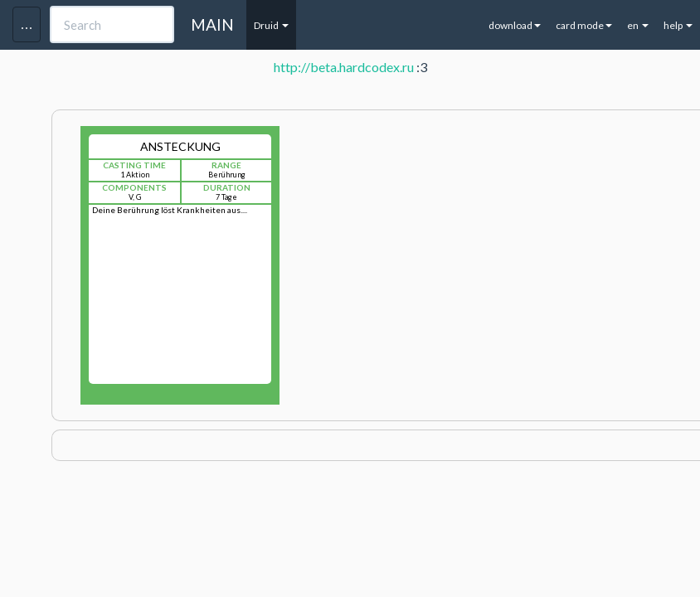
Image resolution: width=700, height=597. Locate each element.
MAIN (212, 24)
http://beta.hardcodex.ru (344, 67)
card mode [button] (584, 25)
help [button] (678, 25)
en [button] (638, 25)
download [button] (515, 25)
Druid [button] (271, 25)
